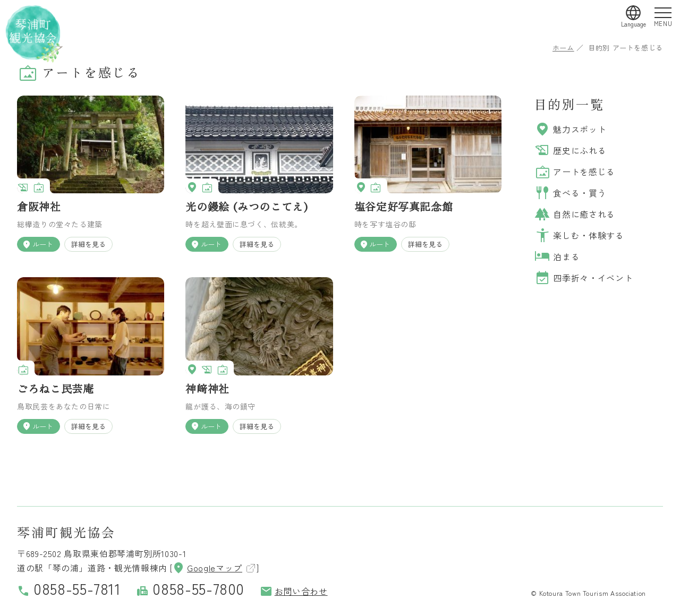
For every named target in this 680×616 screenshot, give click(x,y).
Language (634, 24)
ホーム (563, 48)
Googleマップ (207, 568)
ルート (37, 244)
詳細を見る (88, 244)
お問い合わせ (294, 591)
